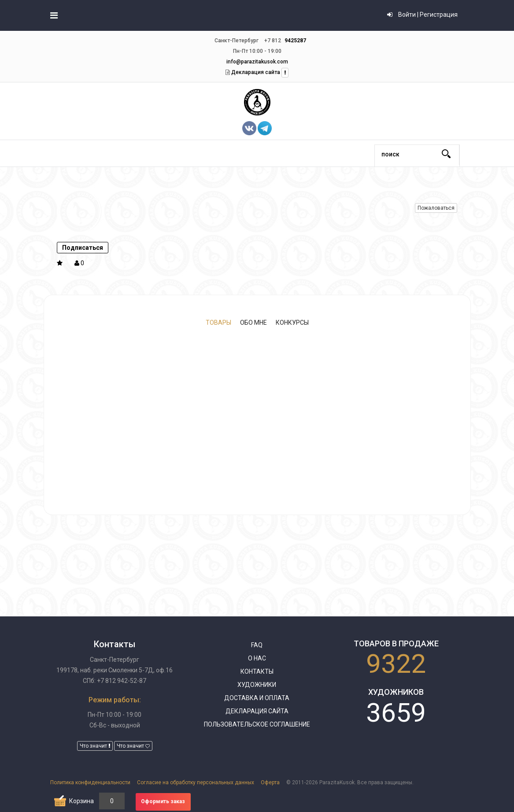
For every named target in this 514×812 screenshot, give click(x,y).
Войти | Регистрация (422, 15)
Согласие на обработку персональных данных (196, 782)
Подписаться (83, 248)
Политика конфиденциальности (90, 782)
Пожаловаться (436, 208)
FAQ (257, 645)
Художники (257, 685)
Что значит (95, 746)
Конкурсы (292, 323)
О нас (257, 658)
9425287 (295, 41)
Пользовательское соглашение (257, 724)
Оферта (270, 782)
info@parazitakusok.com (257, 62)
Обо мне (253, 323)
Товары (218, 323)
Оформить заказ (163, 801)
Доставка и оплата (257, 698)
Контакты (257, 671)
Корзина (81, 801)
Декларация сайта (255, 72)
